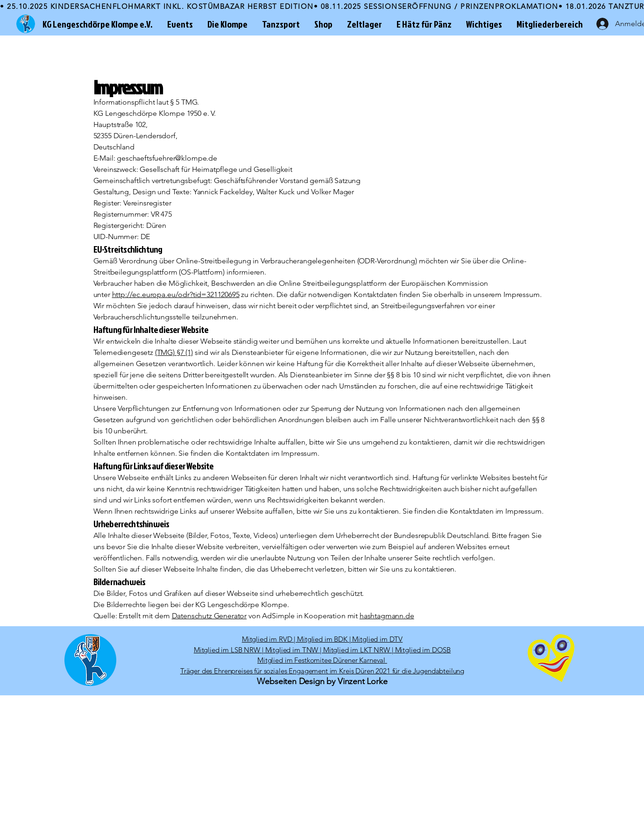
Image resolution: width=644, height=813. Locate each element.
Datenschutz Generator (209, 616)
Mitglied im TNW (292, 650)
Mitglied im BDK (322, 639)
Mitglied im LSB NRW (227, 650)
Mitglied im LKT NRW (357, 650)
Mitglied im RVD (267, 639)
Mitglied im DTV (377, 639)
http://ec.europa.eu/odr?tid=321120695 (176, 294)
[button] (180, 24)
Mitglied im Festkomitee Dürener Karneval (322, 660)
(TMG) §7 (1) (174, 352)
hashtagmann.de (387, 616)
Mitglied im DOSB (423, 650)
